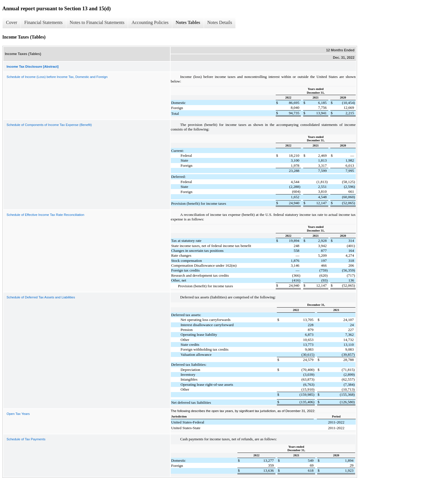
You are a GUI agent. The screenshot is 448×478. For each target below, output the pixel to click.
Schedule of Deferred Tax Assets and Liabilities (41, 297)
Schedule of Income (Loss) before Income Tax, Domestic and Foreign (57, 77)
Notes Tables (188, 22)
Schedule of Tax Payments (26, 439)
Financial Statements (43, 22)
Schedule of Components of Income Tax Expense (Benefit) (49, 125)
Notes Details (220, 22)
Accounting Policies (150, 22)
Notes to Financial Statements (97, 22)
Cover (12, 22)
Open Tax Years (18, 414)
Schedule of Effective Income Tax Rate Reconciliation (45, 215)
